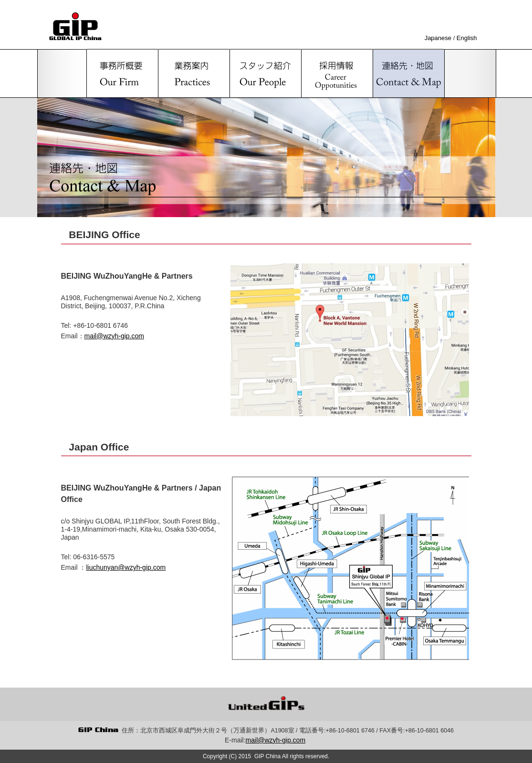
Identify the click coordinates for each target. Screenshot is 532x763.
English (467, 38)
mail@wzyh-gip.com (114, 336)
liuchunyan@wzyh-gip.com (126, 567)
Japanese (438, 38)
